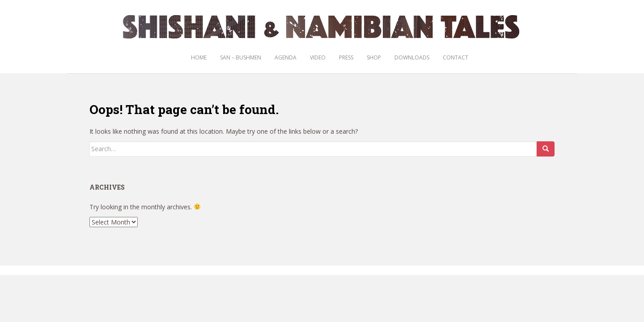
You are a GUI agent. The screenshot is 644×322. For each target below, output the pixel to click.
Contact (455, 57)
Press (346, 57)
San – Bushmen (241, 57)
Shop (374, 57)
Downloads (412, 57)
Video (318, 57)
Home (199, 57)
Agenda (286, 57)
